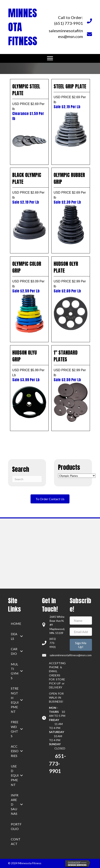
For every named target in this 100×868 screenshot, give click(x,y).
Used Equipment (15, 775)
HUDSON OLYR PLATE (71, 277)
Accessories (15, 751)
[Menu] (50, 58)
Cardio (14, 651)
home (16, 623)
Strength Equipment (15, 700)
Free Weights (15, 729)
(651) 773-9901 (53, 643)
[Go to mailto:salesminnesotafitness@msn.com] (70, 34)
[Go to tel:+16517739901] (70, 20)
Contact (16, 841)
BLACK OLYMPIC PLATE (29, 188)
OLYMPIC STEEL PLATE (29, 102)
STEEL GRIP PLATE (71, 96)
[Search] (27, 479)
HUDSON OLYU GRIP (29, 366)
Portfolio (16, 826)
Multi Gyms (15, 671)
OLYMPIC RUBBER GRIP (71, 188)
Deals (14, 636)
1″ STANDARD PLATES (71, 366)
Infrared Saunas (15, 804)
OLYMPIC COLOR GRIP (29, 277)
